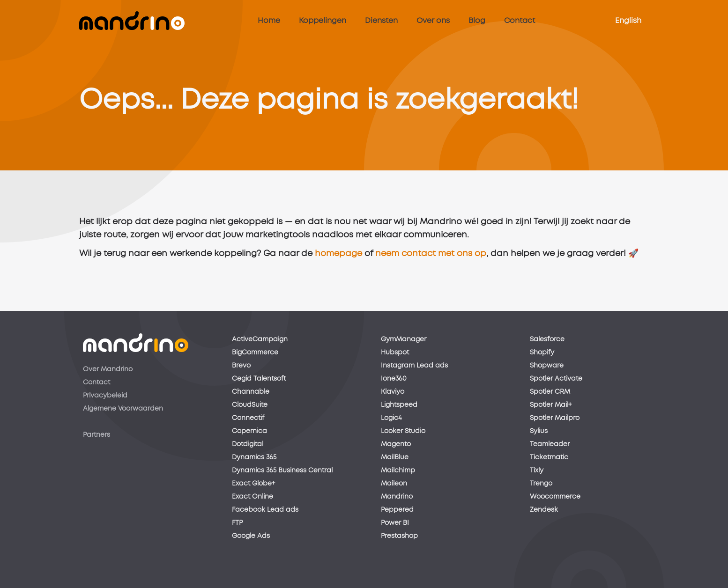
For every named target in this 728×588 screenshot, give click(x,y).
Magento (396, 444)
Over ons (433, 21)
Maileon (394, 484)
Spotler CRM (550, 392)
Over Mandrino (108, 369)
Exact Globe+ (253, 484)
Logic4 (391, 418)
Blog (477, 21)
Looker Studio (403, 431)
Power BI (395, 523)
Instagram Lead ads (414, 366)
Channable (251, 392)
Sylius (539, 431)
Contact (520, 21)
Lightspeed (399, 405)
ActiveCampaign (260, 339)
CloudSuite (250, 405)
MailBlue (395, 457)
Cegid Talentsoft (259, 379)
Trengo (541, 484)
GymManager (404, 339)
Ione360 (394, 379)
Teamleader (550, 444)
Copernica (249, 431)
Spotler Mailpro (555, 418)
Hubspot (395, 353)
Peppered (397, 510)
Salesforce (547, 339)
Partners (97, 435)
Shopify (542, 353)
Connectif (248, 418)
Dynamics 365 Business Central (282, 470)
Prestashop (399, 536)
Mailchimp (398, 470)
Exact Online (253, 497)
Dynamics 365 (254, 457)
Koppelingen (323, 21)
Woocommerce (555, 497)
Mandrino (397, 497)
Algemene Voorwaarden (123, 409)
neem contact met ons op (431, 257)
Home (269, 21)
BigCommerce (255, 353)
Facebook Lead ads (265, 510)
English (628, 21)
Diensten (381, 21)
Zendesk (544, 510)
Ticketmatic (549, 457)
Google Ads (251, 536)
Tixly (537, 470)
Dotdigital (248, 444)
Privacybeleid (105, 396)
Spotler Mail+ (551, 405)
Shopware (547, 366)
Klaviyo (393, 392)
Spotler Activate (556, 379)
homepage (338, 257)
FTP (237, 523)
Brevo (241, 366)
